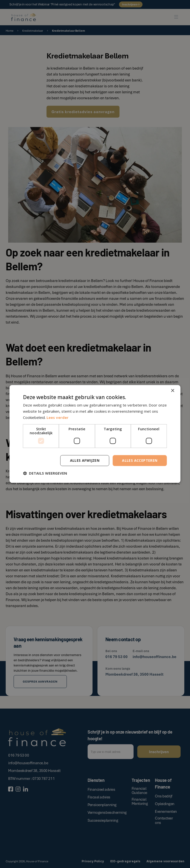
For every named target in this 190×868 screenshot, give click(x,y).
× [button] (173, 391)
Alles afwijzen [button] (85, 460)
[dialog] (95, 434)
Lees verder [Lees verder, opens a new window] (58, 417)
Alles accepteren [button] (140, 460)
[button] (45, 473)
